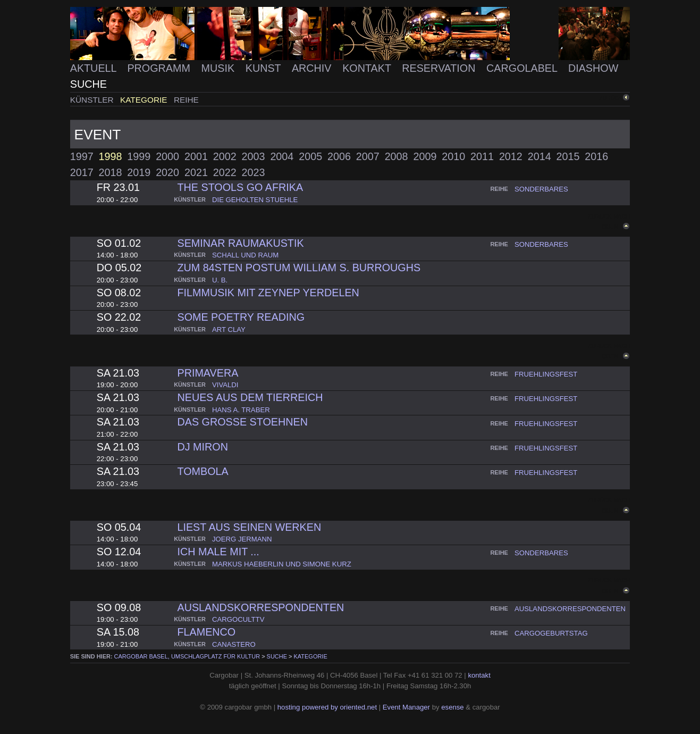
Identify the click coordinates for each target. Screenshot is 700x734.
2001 (196, 156)
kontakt (479, 675)
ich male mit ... (218, 552)
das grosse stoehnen (242, 422)
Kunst (265, 68)
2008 (397, 156)
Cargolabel (523, 68)
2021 (196, 172)
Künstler (93, 100)
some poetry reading (241, 317)
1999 (139, 156)
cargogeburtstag (551, 633)
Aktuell (95, 68)
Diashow (593, 68)
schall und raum (245, 255)
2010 (453, 156)
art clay (229, 330)
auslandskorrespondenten (260, 607)
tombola (203, 471)
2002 (225, 156)
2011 (482, 156)
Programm (160, 68)
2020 (167, 172)
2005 (310, 156)
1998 (111, 156)
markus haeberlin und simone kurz (282, 564)
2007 (368, 156)
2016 (596, 156)
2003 (254, 156)
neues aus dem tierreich (250, 397)
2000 (167, 156)
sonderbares (541, 189)
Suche (88, 84)
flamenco (206, 632)
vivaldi (225, 385)
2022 (225, 172)
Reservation (440, 68)
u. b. (220, 280)
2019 (139, 172)
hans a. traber (241, 410)
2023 (254, 172)
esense (452, 707)
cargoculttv (238, 619)
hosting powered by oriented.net (327, 707)
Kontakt (368, 68)
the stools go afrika (240, 187)
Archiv (313, 68)
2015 (568, 156)
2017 (82, 172)
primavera (208, 373)
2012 (511, 156)
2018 (111, 172)
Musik (220, 68)
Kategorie (145, 100)
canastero (234, 644)
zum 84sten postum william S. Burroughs (299, 268)
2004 (282, 156)
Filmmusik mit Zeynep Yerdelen (268, 293)
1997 (82, 156)
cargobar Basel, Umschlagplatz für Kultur (187, 656)
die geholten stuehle (255, 200)
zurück (611, 98)
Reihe (186, 100)
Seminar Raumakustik (240, 243)
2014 (539, 156)
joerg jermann (242, 539)
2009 (425, 156)
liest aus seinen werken (249, 527)
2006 (339, 156)
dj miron (202, 447)
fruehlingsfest (546, 374)
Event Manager (406, 707)
